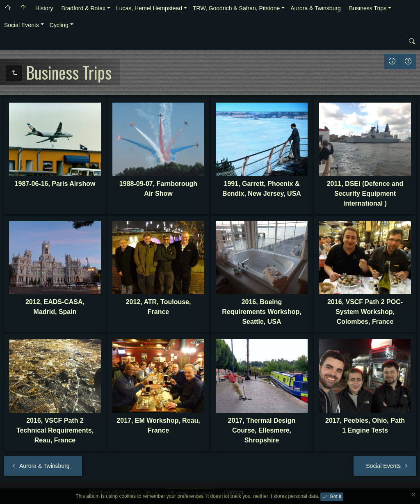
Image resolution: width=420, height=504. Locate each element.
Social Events (22, 25)
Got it (335, 496)
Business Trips (368, 8)
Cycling (59, 25)
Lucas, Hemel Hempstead (149, 8)
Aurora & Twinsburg (316, 8)
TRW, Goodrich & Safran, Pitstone (236, 8)
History (44, 8)
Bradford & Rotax (83, 8)
